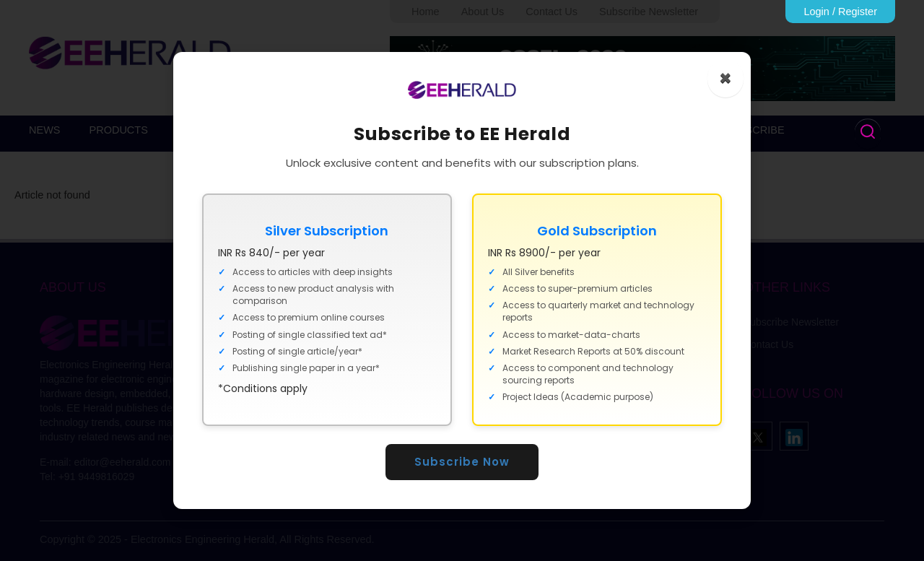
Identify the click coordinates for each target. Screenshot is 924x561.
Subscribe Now (462, 462)
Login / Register (840, 12)
